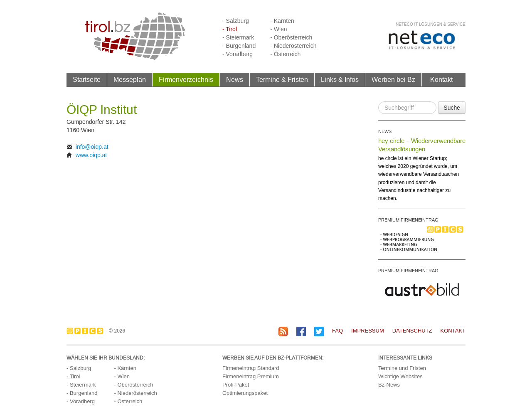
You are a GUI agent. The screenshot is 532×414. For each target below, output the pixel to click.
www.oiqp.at (91, 155)
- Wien (278, 29)
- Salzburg (236, 21)
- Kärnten (282, 21)
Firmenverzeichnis (186, 79)
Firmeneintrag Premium (251, 376)
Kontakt (441, 79)
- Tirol (230, 29)
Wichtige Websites (400, 376)
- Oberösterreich (291, 37)
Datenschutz (412, 331)
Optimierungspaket (245, 393)
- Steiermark (238, 37)
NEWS (385, 131)
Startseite (87, 79)
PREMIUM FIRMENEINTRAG (408, 220)
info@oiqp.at (92, 147)
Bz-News (389, 385)
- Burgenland (239, 46)
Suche (452, 108)
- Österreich (285, 54)
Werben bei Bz (393, 79)
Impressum (368, 331)
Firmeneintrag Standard (251, 368)
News (235, 79)
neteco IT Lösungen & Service (431, 24)
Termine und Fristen (402, 368)
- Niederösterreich (293, 46)
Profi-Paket (236, 385)
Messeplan (130, 79)
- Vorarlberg (238, 54)
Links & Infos (340, 79)
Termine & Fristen (282, 79)
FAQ (337, 331)
